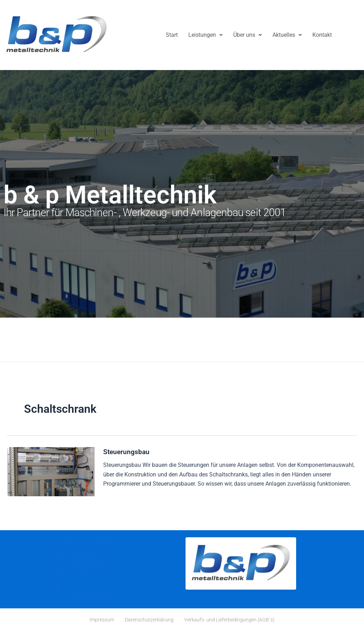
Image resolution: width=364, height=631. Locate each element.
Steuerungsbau (127, 452)
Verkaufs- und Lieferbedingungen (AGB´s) (229, 620)
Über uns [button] (248, 35)
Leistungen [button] (206, 35)
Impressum (102, 620)
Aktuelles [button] (287, 35)
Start (172, 35)
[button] (206, 35)
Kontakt (322, 35)
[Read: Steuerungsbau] (51, 471)
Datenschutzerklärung (149, 620)
